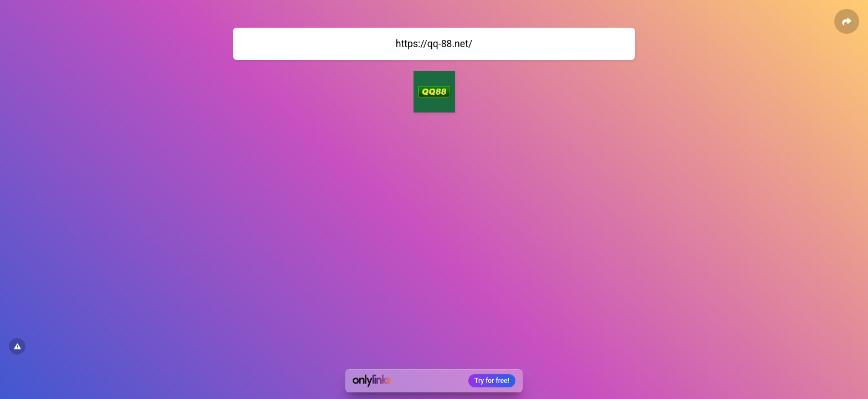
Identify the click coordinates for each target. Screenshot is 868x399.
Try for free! (492, 381)
